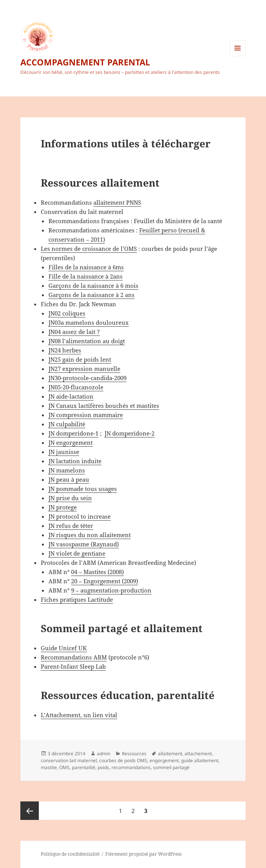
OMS (64, 767)
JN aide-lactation (71, 396)
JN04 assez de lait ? (74, 332)
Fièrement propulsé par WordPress (143, 854)
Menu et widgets (238, 56)
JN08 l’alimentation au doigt (87, 341)
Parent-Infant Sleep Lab (73, 666)
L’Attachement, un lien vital (79, 715)
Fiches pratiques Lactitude (77, 599)
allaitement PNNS (117, 202)
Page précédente (30, 811)
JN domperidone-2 (130, 433)
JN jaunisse (64, 452)
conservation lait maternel (69, 760)
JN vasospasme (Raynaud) (84, 544)
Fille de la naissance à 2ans (86, 276)
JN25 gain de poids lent (80, 359)
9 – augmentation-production (111, 590)
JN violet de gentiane (77, 553)
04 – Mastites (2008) (97, 572)
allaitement (170, 754)
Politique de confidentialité (70, 854)
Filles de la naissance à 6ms (86, 267)
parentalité (84, 767)
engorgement (164, 760)
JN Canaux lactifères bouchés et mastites (104, 406)
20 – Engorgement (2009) (105, 581)
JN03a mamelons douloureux (89, 322)
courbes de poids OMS (123, 760)
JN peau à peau (69, 479)
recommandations (131, 767)
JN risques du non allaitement (90, 535)
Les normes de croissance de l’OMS (89, 249)
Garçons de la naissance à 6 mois (93, 285)
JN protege (63, 507)
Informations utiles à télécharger (126, 144)
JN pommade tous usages (83, 489)
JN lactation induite (75, 461)
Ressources (134, 754)
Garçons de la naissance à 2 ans (91, 295)
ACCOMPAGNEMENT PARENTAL (85, 62)
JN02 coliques (67, 313)
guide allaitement (200, 760)
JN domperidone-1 (73, 433)
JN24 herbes (65, 350)
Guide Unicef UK (64, 648)
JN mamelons (67, 470)
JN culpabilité (67, 424)
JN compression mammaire (86, 415)
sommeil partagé (171, 767)
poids (103, 767)
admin (104, 754)
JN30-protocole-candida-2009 (87, 378)
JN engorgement (71, 442)
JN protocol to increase (80, 516)
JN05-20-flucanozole (76, 387)
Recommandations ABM (74, 657)
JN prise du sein (70, 498)
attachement (198, 754)
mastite (49, 767)
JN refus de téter (71, 526)
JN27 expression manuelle (84, 369)
